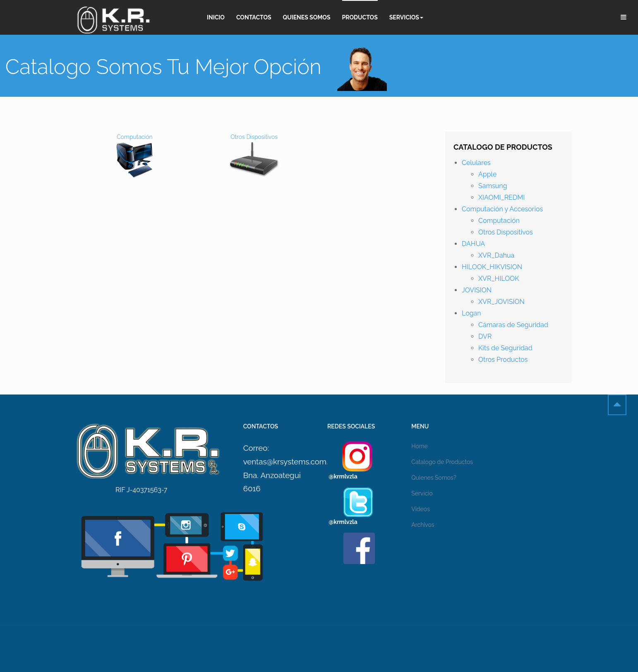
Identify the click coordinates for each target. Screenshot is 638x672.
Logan (471, 313)
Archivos (423, 525)
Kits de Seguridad (505, 348)
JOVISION (477, 290)
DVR (485, 336)
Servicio (422, 493)
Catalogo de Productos (442, 462)
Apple (487, 174)
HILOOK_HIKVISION (492, 267)
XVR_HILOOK (499, 279)
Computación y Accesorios (502, 209)
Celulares (476, 163)
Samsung (493, 186)
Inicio (216, 17)
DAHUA (473, 244)
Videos (421, 509)
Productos (360, 17)
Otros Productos (503, 360)
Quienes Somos (307, 17)
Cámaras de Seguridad (513, 325)
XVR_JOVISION (501, 302)
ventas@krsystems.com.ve (290, 462)
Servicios (406, 17)
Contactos (254, 17)
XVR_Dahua (496, 255)
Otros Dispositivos (506, 232)
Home (420, 446)
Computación (499, 221)
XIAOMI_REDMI (501, 197)
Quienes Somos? (434, 478)
